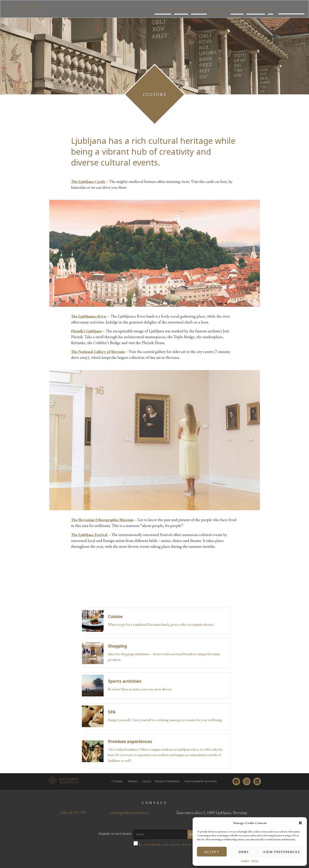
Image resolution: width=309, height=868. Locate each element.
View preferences (282, 852)
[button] (300, 823)
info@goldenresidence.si (130, 813)
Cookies (245, 861)
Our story (199, 11)
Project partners (167, 781)
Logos (147, 781)
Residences (163, 11)
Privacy (255, 861)
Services (237, 11)
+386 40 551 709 (73, 813)
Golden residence (291, 11)
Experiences (219, 11)
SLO (271, 11)
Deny (244, 852)
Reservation (256, 11)
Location (181, 11)
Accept (212, 852)
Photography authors (201, 781)
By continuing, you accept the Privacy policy (175, 845)
